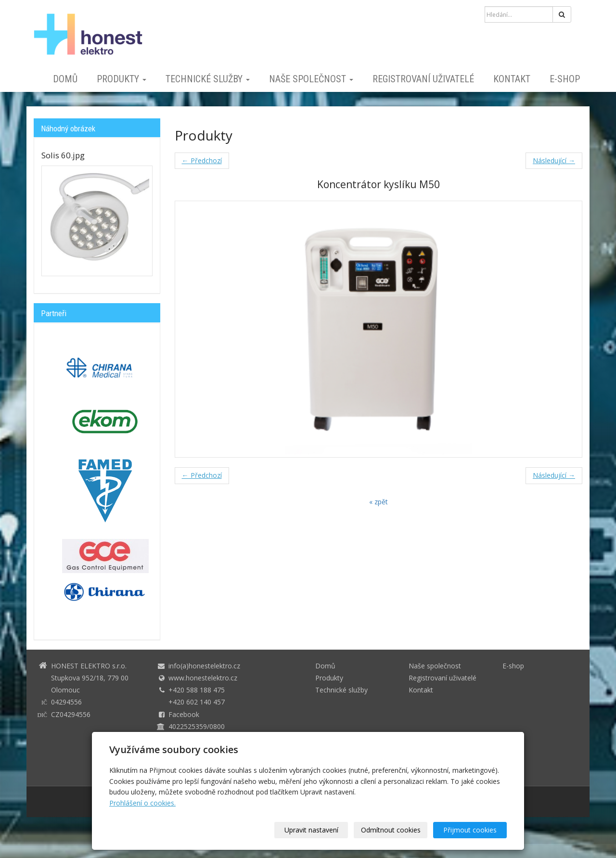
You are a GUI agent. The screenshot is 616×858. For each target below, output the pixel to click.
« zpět (379, 502)
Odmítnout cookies (391, 830)
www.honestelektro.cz (203, 678)
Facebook (184, 714)
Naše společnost (311, 79)
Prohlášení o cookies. (142, 803)
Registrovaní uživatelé (423, 79)
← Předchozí (202, 160)
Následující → (554, 160)
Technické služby (208, 79)
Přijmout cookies (470, 830)
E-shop (565, 79)
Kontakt (512, 79)
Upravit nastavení (311, 830)
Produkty (122, 79)
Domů (65, 79)
